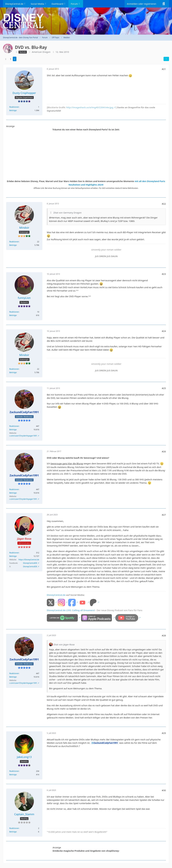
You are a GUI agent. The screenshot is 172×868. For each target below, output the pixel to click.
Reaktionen (14, 107)
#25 (164, 388)
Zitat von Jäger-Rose (64, 644)
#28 (164, 635)
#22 (164, 204)
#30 (164, 790)
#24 (164, 331)
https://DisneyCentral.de (29, 560)
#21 (164, 69)
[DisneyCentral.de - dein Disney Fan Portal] (86, 21)
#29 (164, 733)
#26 (164, 451)
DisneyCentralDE (30, 563)
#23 (164, 274)
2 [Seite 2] (15, 59)
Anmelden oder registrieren (142, 4)
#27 (164, 515)
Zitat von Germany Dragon (67, 213)
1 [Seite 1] (11, 59)
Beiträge (13, 110)
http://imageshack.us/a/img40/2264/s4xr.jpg (90, 107)
